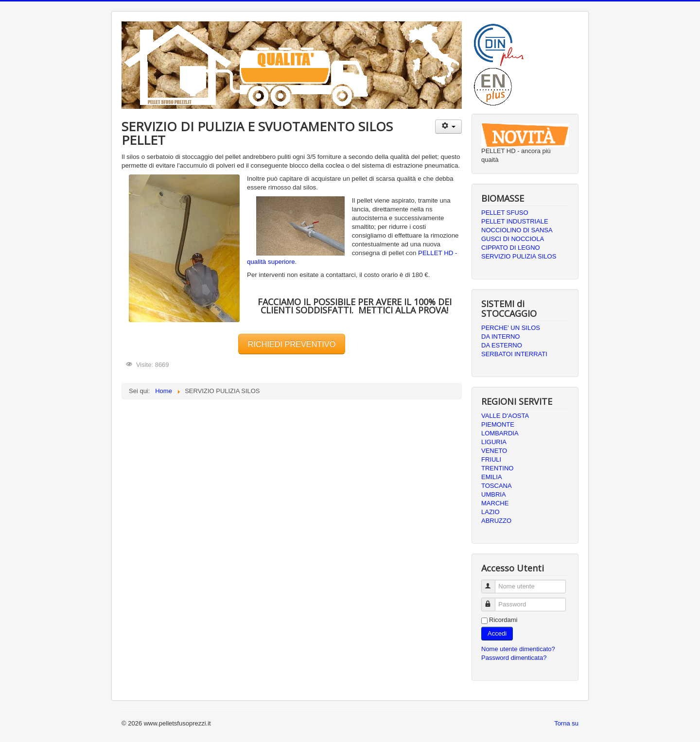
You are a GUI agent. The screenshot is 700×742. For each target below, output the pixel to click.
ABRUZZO (496, 521)
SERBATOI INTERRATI (514, 354)
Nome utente (493, 582)
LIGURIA (494, 442)
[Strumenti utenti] (448, 127)
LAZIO (490, 512)
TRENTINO (497, 468)
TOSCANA (497, 486)
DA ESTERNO (502, 345)
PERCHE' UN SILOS (511, 328)
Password (493, 600)
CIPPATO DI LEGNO (511, 248)
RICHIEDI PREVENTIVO (292, 344)
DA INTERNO (500, 336)
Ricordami (503, 620)
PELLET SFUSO (505, 213)
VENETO (494, 451)
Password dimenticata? (514, 658)
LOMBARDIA (500, 433)
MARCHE (495, 503)
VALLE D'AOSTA (505, 416)
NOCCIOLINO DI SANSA (517, 230)
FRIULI (491, 459)
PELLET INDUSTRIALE (515, 221)
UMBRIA (494, 494)
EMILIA (492, 477)
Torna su (566, 723)
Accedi (497, 633)
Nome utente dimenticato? (518, 649)
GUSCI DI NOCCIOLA (513, 239)
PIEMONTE (498, 424)
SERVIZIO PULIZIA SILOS (519, 256)
